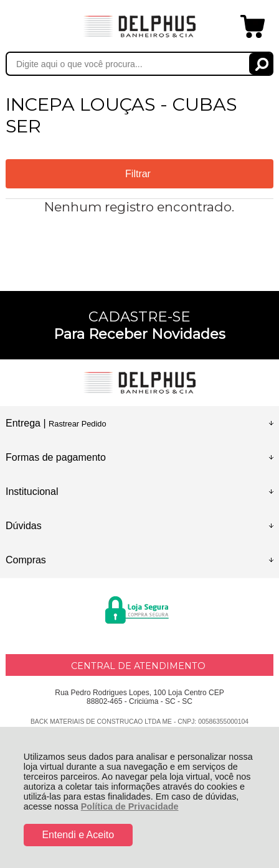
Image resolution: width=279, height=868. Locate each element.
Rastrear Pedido (77, 424)
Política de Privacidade (130, 806)
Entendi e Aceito (78, 835)
